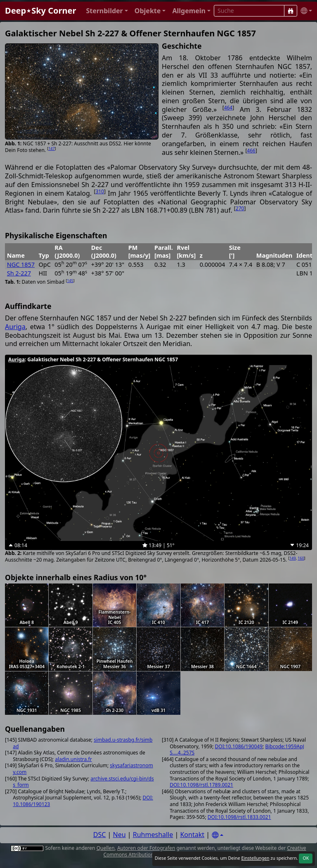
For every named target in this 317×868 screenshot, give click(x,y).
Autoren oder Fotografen (146, 848)
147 (51, 148)
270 (240, 208)
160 (301, 558)
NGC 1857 (21, 264)
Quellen (106, 848)
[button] (107, 11)
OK (306, 858)
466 (251, 151)
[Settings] (218, 835)
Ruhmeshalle (153, 835)
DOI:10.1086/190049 (239, 746)
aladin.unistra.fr (73, 759)
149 (292, 558)
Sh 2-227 (19, 273)
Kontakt (192, 835)
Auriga (15, 327)
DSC (100, 835)
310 (100, 191)
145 (70, 281)
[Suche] (291, 11)
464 (228, 108)
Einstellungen (255, 858)
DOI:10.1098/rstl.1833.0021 (239, 817)
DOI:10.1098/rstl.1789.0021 (201, 785)
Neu (119, 835)
